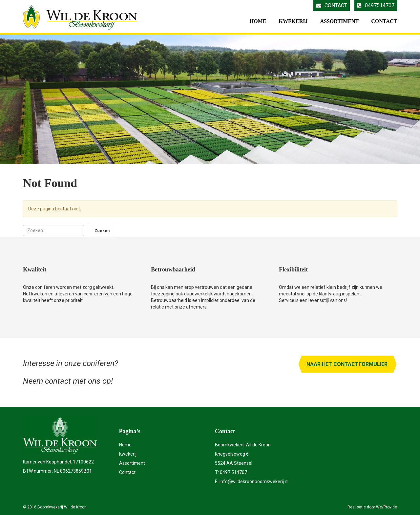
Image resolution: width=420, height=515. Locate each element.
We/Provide (387, 507)
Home (258, 21)
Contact (332, 5)
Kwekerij (293, 21)
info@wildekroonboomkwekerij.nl (254, 482)
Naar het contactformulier (347, 364)
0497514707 (376, 5)
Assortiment (339, 21)
